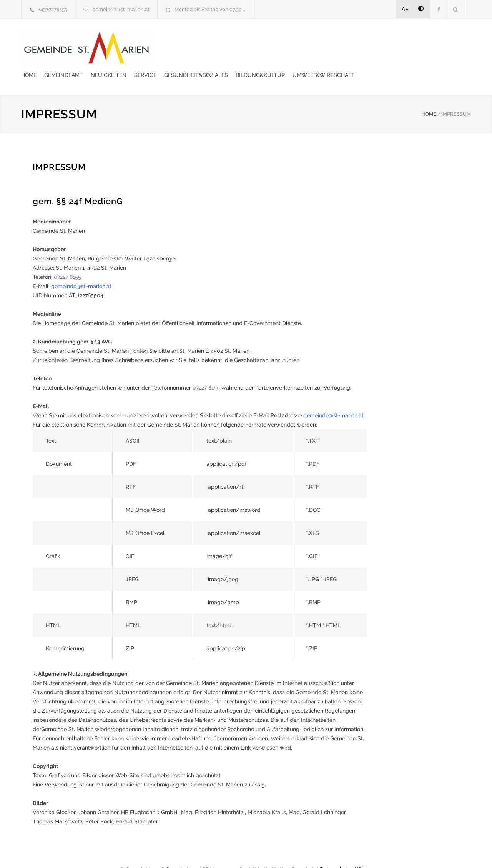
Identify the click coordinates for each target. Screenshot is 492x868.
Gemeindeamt (206, 38)
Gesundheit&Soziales (338, 38)
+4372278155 (53, 9)
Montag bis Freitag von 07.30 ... (210, 9)
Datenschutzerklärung (346, 852)
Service (288, 38)
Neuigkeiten (251, 38)
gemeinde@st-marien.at (121, 9)
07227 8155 (67, 260)
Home (171, 38)
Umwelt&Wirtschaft (194, 58)
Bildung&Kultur (402, 38)
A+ (405, 9)
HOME (429, 97)
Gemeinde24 (181, 852)
